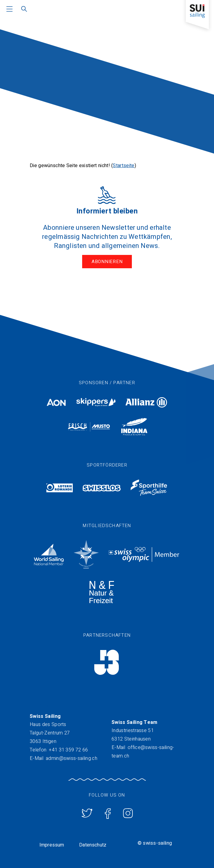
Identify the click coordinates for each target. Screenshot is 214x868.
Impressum (52, 845)
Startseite (124, 166)
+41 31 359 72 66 (68, 750)
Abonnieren (107, 262)
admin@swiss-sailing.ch (72, 758)
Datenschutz (93, 845)
